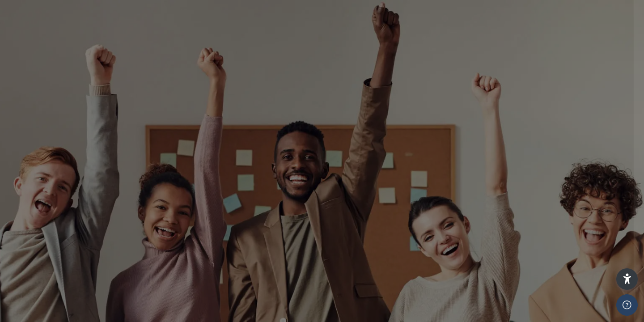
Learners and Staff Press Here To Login (549, 178)
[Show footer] (627, 305)
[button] (627, 279)
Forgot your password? (590, 294)
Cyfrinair (492, 257)
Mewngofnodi (550, 311)
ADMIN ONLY (498, 218)
